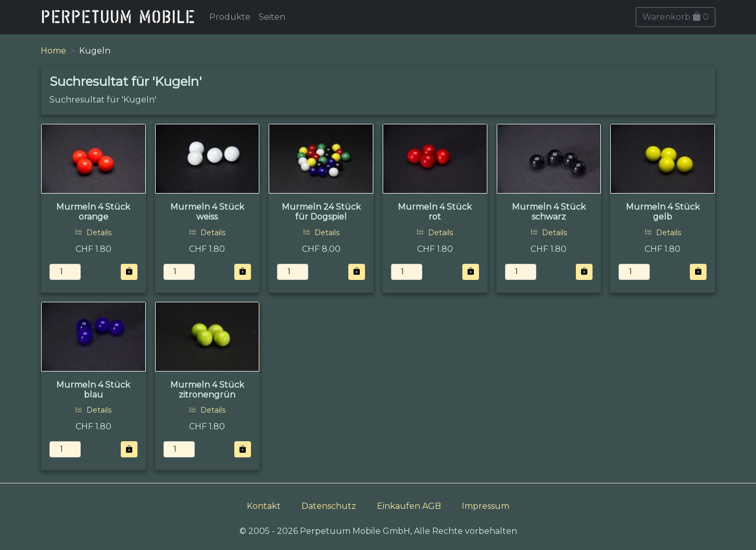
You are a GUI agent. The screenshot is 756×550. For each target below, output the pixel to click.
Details (93, 233)
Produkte (230, 17)
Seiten (272, 17)
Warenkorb (676, 17)
